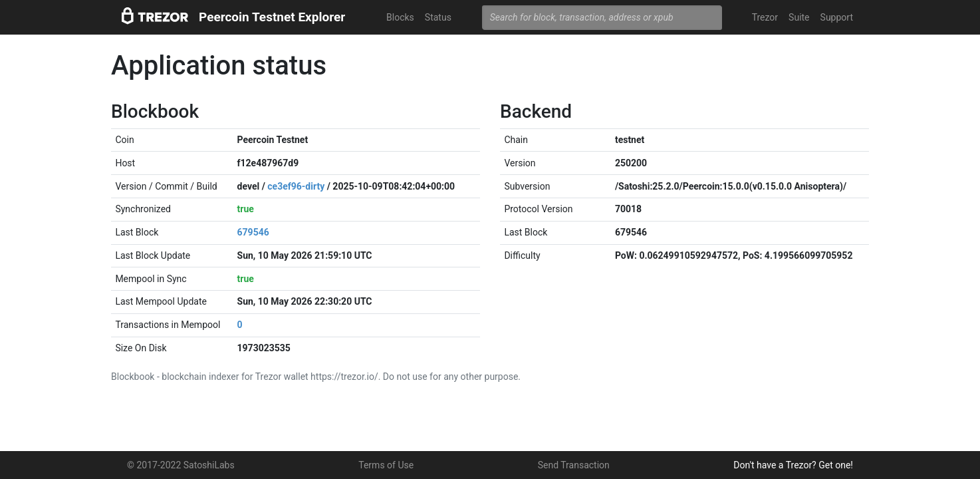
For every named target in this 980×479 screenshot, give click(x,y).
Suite (799, 17)
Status (438, 17)
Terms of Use (386, 465)
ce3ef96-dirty (296, 186)
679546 (253, 232)
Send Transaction (574, 465)
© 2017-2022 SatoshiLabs (181, 465)
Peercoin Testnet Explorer (272, 17)
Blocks (400, 17)
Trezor (765, 17)
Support (837, 17)
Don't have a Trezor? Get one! (793, 465)
